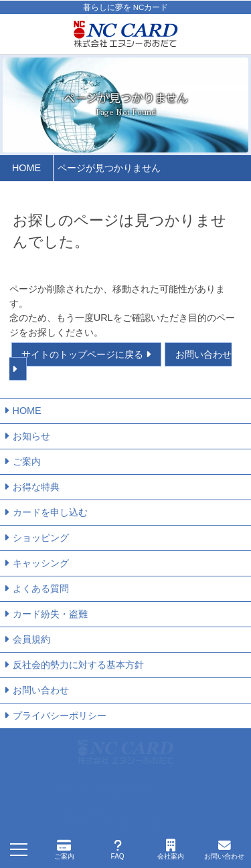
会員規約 (31, 639)
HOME (27, 411)
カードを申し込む (50, 512)
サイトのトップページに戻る (82, 354)
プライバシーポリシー (60, 716)
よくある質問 (41, 588)
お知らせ (31, 436)
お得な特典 (36, 487)
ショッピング (41, 538)
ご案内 (27, 461)
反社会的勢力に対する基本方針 (78, 665)
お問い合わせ (41, 690)
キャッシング (41, 563)
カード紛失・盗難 (50, 614)
